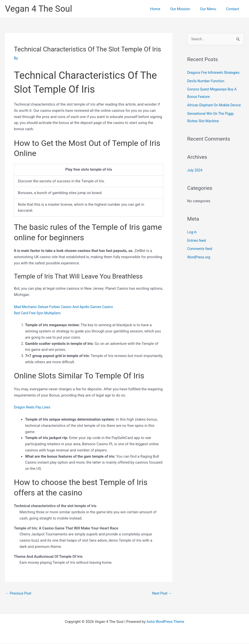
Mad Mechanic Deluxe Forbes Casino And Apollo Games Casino (67, 307)
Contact (234, 9)
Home (164, 9)
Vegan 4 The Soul (38, 9)
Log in (192, 240)
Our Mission (186, 9)
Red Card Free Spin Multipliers (39, 313)
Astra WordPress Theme (165, 622)
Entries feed (197, 248)
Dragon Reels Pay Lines (33, 407)
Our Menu (212, 9)
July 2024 (195, 178)
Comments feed (200, 257)
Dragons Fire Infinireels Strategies (215, 73)
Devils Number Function (207, 81)
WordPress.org (199, 265)
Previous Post (19, 594)
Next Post (161, 594)
